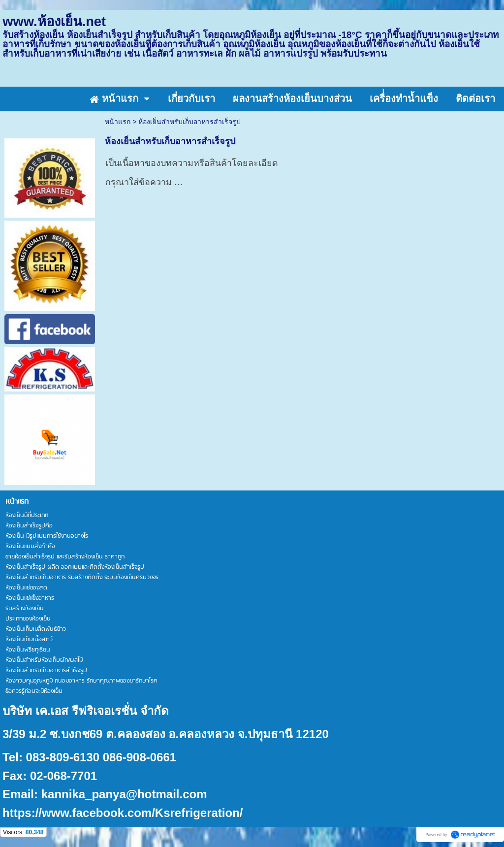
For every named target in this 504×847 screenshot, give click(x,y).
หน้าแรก (118, 122)
